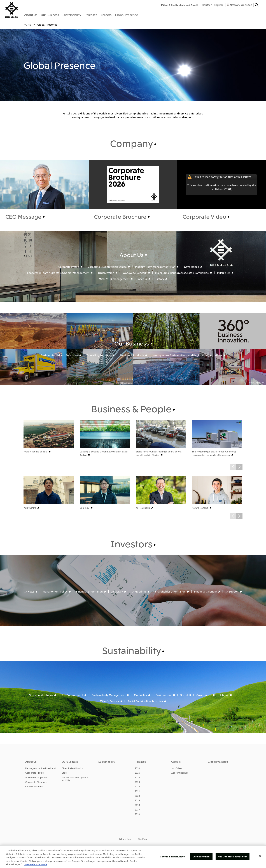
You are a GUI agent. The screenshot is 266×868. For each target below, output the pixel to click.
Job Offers (177, 768)
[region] (133, 857)
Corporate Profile (69, 267)
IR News (29, 591)
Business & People (131, 408)
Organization (106, 273)
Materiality (141, 695)
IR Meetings (139, 591)
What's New (125, 839)
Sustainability (131, 650)
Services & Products (132, 355)
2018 (137, 805)
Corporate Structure (36, 782)
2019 (137, 800)
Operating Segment (99, 355)
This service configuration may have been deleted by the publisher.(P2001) (221, 187)
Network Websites (241, 5)
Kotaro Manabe (200, 508)
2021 (137, 791)
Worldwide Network (135, 273)
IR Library (117, 591)
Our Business (132, 343)
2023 (137, 782)
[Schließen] (260, 856)
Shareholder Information (170, 591)
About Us (132, 255)
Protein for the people (35, 451)
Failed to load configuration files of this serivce (222, 177)
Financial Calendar (206, 591)
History (160, 279)
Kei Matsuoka (143, 508)
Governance (192, 267)
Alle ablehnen (201, 856)
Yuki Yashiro (30, 508)
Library (224, 695)
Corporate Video (204, 216)
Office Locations (34, 786)
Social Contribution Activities (145, 701)
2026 (137, 768)
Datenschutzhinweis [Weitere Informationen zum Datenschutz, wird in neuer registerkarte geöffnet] (36, 864)
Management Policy (55, 591)
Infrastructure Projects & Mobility (75, 779)
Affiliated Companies (36, 777)
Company (131, 143)
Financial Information (89, 591)
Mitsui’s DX (224, 273)
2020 (137, 796)
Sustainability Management (109, 695)
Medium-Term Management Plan (155, 267)
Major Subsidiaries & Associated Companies (182, 273)
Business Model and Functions (59, 355)
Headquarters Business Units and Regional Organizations (187, 355)
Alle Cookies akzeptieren (232, 856)
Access (142, 279)
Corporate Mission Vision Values (107, 267)
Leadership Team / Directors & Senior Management (58, 273)
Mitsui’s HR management (114, 279)
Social (184, 695)
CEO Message (23, 216)
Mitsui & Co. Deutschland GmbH (180, 5)
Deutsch (207, 5)
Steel (65, 773)
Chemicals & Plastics (73, 768)
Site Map (142, 839)
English (218, 5)
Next (239, 467)
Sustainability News (41, 695)
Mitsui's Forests (109, 701)
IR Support (232, 591)
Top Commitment (72, 695)
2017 (137, 810)
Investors (132, 543)
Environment (164, 695)
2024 (137, 777)
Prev (233, 467)
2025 (137, 773)
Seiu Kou (85, 508)
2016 (137, 814)
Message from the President (40, 768)
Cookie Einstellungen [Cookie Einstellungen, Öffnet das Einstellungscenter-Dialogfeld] (173, 856)
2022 (137, 786)
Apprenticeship (179, 773)
